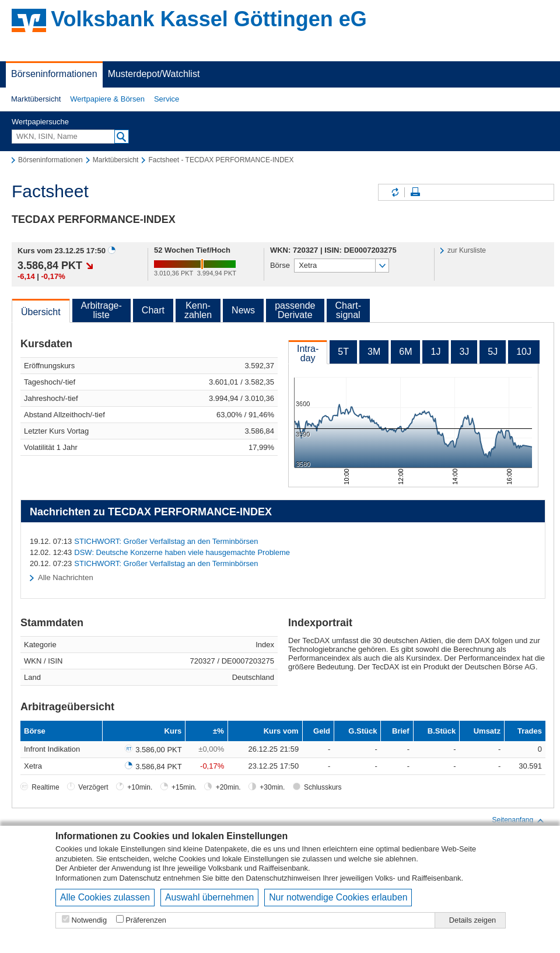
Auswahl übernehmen (209, 897)
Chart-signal (348, 310)
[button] (36, 99)
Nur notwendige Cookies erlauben (338, 897)
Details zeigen (473, 920)
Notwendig (89, 920)
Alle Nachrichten (66, 577)
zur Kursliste (467, 250)
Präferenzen (146, 920)
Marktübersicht (36, 99)
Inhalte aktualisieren (394, 192)
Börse (280, 265)
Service (167, 99)
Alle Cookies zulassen (105, 897)
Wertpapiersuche (40, 122)
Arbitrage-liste (101, 310)
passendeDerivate (295, 310)
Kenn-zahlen (198, 310)
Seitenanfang (518, 821)
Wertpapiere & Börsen (107, 99)
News (243, 310)
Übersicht (41, 312)
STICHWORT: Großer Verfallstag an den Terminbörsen (166, 541)
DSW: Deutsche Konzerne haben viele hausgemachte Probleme (182, 552)
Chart (153, 310)
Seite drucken (415, 192)
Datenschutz (140, 878)
